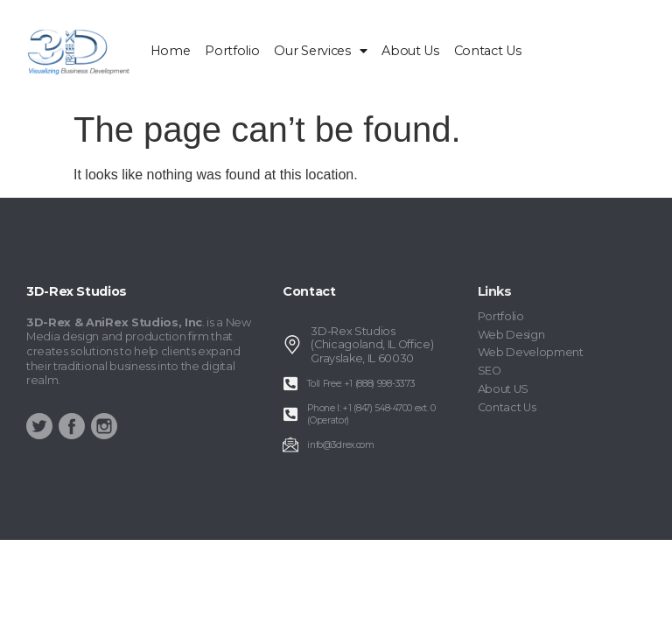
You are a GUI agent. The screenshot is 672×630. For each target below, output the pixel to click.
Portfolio (232, 51)
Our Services (320, 51)
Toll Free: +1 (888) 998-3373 (361, 384)
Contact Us (488, 51)
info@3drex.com (341, 445)
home (171, 51)
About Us (410, 51)
